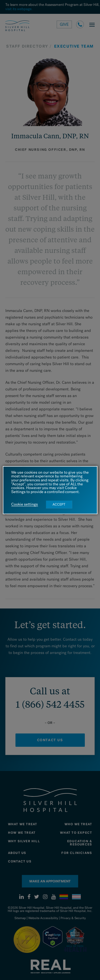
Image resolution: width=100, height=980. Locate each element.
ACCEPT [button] (59, 504)
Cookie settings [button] (25, 504)
